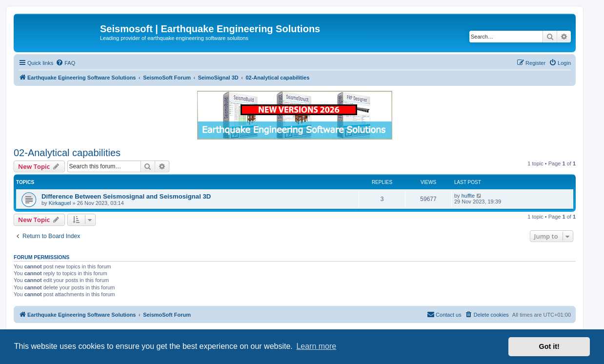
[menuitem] (65, 63)
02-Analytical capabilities (67, 153)
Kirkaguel (60, 203)
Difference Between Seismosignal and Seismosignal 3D (126, 196)
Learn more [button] (316, 346)
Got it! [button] (549, 346)
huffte (468, 196)
